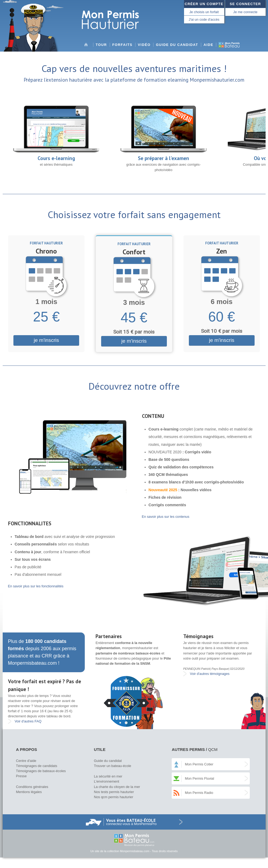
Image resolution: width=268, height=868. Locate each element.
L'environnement (107, 781)
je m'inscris (46, 340)
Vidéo (144, 45)
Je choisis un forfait (204, 12)
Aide (209, 45)
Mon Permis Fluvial (199, 778)
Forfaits (122, 45)
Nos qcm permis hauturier (114, 797)
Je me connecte (245, 12)
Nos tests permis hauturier (114, 792)
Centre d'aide (26, 761)
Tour (101, 45)
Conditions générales (32, 787)
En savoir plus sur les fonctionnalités (36, 586)
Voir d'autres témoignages (210, 674)
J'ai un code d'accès (204, 19)
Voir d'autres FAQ (28, 721)
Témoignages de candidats (37, 766)
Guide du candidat (177, 45)
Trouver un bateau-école (113, 766)
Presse (21, 776)
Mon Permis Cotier (199, 764)
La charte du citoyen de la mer (117, 787)
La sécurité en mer (108, 776)
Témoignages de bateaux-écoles (41, 771)
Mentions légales (29, 792)
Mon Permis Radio (199, 793)
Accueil (86, 47)
